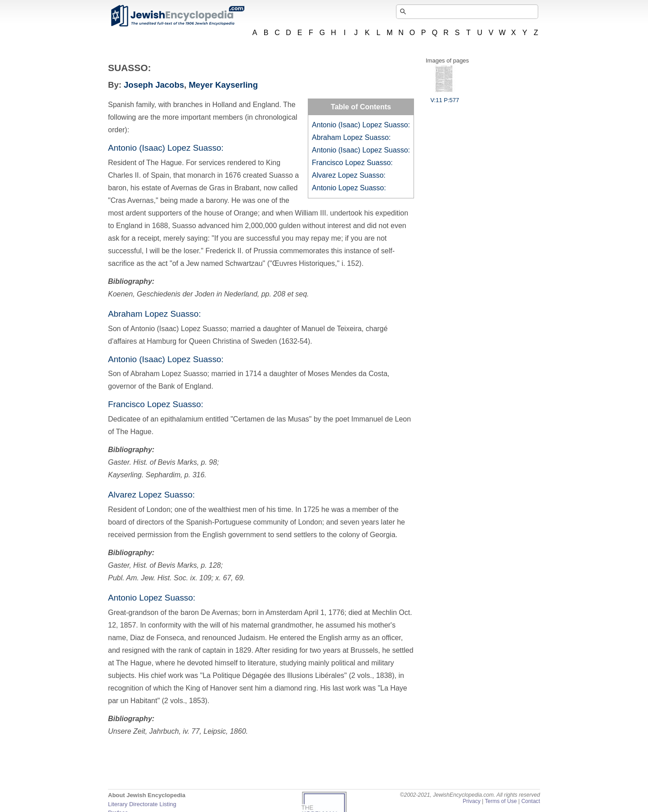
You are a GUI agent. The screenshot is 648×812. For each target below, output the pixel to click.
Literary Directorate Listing (142, 804)
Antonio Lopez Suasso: (349, 188)
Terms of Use (501, 801)
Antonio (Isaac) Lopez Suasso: (361, 125)
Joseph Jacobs (154, 85)
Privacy (472, 801)
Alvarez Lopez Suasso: (349, 175)
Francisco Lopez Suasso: (352, 163)
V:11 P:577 (445, 97)
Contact (531, 801)
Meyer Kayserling (223, 85)
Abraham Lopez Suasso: (351, 137)
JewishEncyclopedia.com (177, 16)
